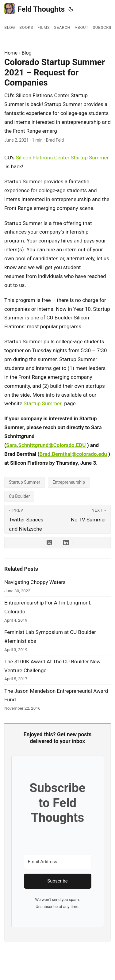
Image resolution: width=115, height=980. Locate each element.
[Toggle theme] (71, 9)
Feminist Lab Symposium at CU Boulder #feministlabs (50, 637)
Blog (27, 53)
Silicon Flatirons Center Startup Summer (62, 158)
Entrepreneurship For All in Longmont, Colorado (48, 607)
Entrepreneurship (69, 482)
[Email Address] (58, 862)
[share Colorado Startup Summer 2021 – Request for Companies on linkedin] (66, 543)
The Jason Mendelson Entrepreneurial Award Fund (56, 695)
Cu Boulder (19, 496)
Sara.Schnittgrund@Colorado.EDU (46, 445)
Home (11, 53)
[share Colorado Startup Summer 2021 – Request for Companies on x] (49, 543)
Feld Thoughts (34, 9)
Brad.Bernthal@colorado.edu (73, 454)
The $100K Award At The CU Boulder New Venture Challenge (52, 666)
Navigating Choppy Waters (35, 582)
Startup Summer (43, 403)
